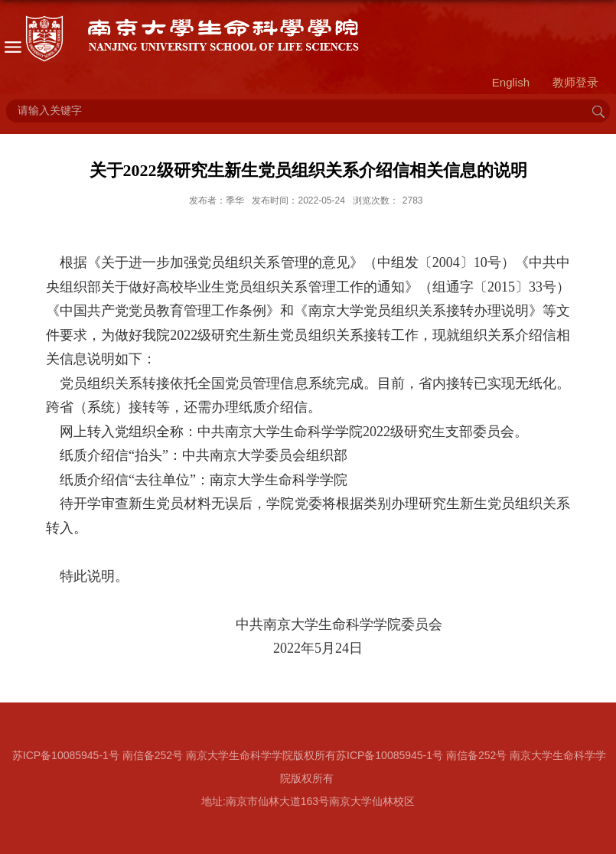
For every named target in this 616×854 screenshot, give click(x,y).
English (511, 82)
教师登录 (575, 82)
